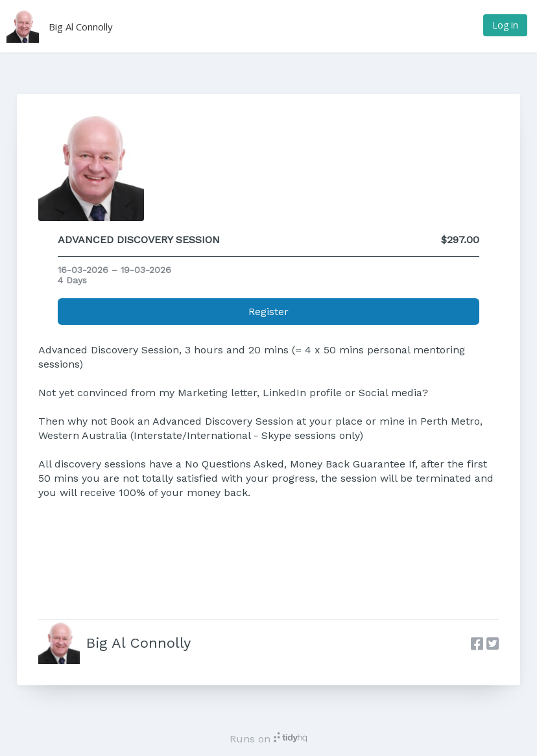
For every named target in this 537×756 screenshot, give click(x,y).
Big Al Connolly (81, 27)
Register (268, 312)
